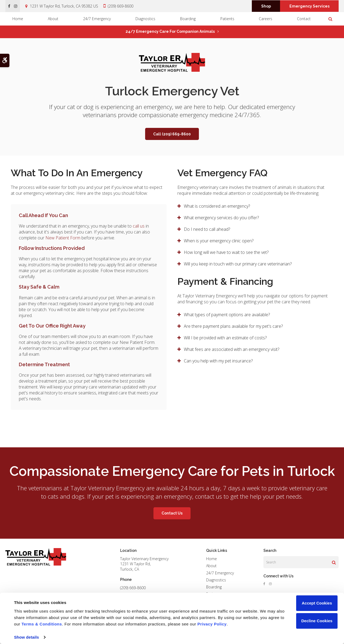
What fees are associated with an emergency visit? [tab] (232, 349)
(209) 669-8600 (121, 6)
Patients (227, 19)
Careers (266, 19)
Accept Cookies (317, 603)
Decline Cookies (317, 621)
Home (18, 19)
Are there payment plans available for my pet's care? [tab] (233, 326)
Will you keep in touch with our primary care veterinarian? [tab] (238, 264)
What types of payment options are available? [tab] (227, 315)
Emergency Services (309, 6)
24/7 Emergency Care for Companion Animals (170, 31)
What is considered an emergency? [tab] (217, 206)
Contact (304, 19)
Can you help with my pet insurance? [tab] (218, 361)
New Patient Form (63, 238)
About (53, 19)
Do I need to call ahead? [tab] (207, 229)
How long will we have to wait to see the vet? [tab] (226, 252)
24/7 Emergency (97, 19)
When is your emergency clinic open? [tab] (219, 241)
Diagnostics (145, 19)
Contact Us (172, 513)
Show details (26, 637)
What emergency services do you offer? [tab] (221, 218)
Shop (266, 6)
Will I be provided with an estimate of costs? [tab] (226, 338)
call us (139, 226)
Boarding (188, 19)
